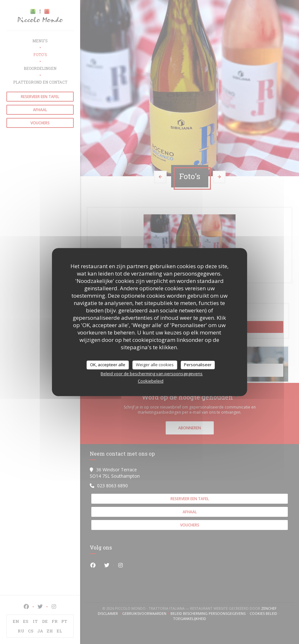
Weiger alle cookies (155, 365)
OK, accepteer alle (108, 365)
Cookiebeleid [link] (151, 381)
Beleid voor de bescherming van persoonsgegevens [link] (152, 374)
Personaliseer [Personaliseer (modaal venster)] (198, 365)
